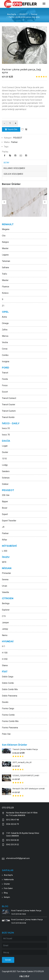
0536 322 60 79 (12, 824)
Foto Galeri (8, 888)
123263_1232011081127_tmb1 (26, 775)
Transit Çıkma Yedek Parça (25, 749)
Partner (34, 14)
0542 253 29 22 (12, 845)
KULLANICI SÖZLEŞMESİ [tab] (14, 168)
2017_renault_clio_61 (22, 762)
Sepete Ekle (11, 129)
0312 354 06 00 (12, 840)
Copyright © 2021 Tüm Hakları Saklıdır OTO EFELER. (23, 971)
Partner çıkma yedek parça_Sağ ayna (21, 71)
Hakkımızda (9, 880)
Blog (6, 893)
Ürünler (7, 884)
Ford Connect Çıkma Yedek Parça (27, 920)
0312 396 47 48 (12, 820)
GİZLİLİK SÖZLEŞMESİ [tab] (13, 174)
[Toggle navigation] (44, 4)
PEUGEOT (24, 14)
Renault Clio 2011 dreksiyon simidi (28, 789)
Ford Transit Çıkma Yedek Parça (26, 911)
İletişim (7, 897)
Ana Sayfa (12, 14)
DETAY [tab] (6, 163)
